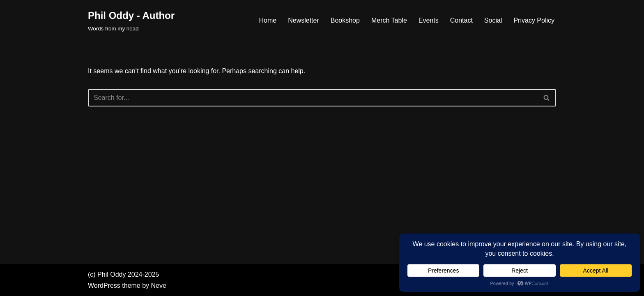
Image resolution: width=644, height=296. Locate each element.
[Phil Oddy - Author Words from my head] (131, 20)
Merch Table (389, 20)
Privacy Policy (534, 20)
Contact (461, 20)
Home (268, 20)
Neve (159, 286)
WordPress (104, 286)
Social (493, 20)
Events (429, 20)
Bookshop (345, 20)
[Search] (313, 98)
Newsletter (304, 20)
